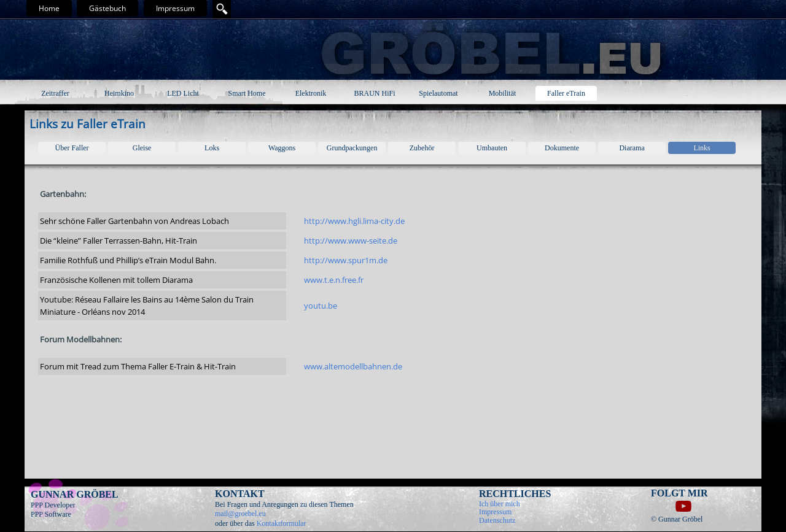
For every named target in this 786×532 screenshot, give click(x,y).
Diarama (632, 148)
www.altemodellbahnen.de (353, 366)
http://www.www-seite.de (351, 241)
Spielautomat (438, 93)
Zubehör (422, 148)
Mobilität (503, 93)
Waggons (282, 148)
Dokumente (562, 148)
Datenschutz (497, 520)
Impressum (175, 8)
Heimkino (119, 93)
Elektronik (311, 93)
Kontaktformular (282, 523)
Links (702, 148)
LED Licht (183, 93)
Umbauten (492, 148)
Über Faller (72, 148)
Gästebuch (107, 8)
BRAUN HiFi (374, 93)
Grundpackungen (352, 148)
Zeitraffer (55, 93)
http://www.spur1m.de (346, 260)
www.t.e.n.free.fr (334, 280)
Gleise (142, 148)
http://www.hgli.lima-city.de (354, 221)
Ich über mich (500, 504)
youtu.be (321, 306)
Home (49, 8)
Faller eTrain (566, 93)
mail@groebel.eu (240, 514)
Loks (212, 148)
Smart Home (247, 93)
